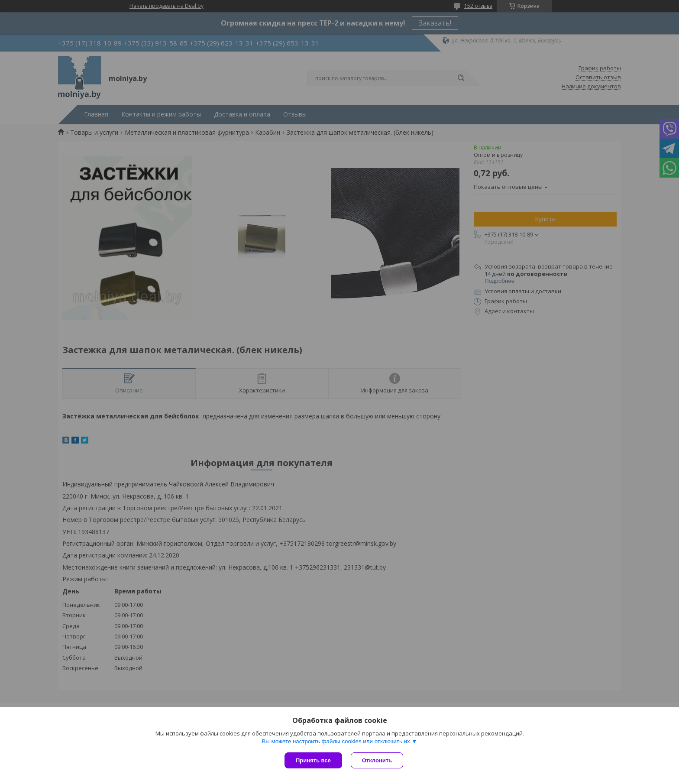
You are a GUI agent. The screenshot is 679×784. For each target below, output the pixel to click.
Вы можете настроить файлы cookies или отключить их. (336, 741)
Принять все (313, 760)
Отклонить (377, 760)
